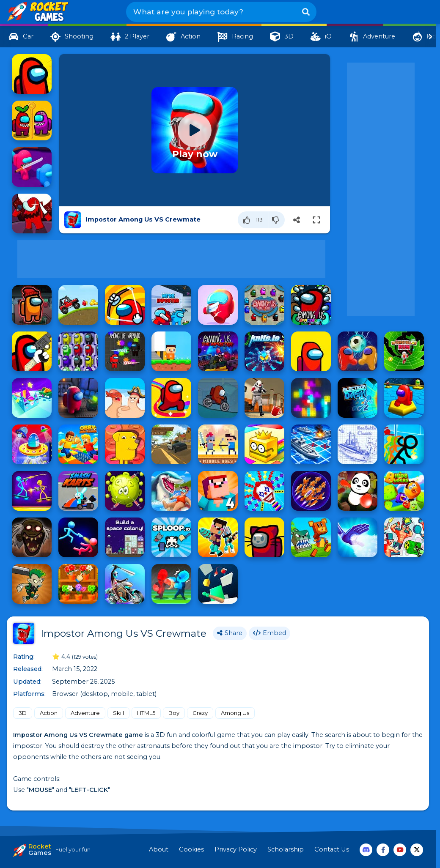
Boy (174, 713)
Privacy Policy (236, 849)
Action (49, 713)
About (159, 849)
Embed (269, 633)
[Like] (253, 220)
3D (23, 713)
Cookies (191, 849)
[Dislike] (277, 220)
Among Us (235, 713)
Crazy (200, 713)
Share (230, 633)
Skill (118, 713)
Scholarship (286, 849)
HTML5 (146, 713)
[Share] (297, 220)
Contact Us (332, 849)
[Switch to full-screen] (316, 220)
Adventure (85, 713)
